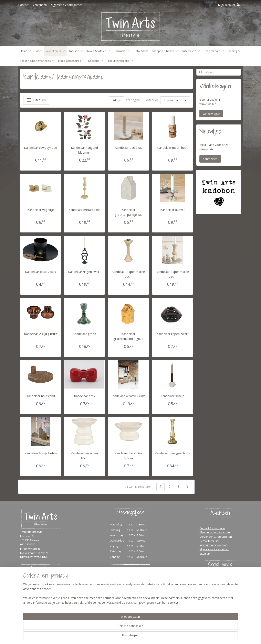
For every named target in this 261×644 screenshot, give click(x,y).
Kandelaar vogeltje (41, 210)
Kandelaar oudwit (173, 210)
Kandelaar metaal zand (85, 210)
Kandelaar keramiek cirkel (128, 396)
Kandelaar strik (85, 396)
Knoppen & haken (165, 51)
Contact (24, 5)
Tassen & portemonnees (37, 61)
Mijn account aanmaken (214, 549)
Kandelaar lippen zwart (173, 334)
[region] (104, 628)
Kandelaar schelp (172, 396)
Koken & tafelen (98, 51)
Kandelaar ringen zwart (84, 272)
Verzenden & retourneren (216, 537)
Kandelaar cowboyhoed (41, 148)
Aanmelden (210, 159)
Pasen (39, 51)
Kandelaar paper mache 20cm (128, 274)
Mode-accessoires (72, 61)
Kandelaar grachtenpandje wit (128, 212)
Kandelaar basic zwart (41, 272)
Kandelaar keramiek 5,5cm (128, 456)
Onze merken (214, 51)
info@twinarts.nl (30, 549)
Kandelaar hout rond (41, 396)
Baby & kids (141, 51)
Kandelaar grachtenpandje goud (128, 336)
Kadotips (96, 61)
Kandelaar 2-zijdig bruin (41, 334)
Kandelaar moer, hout (172, 148)
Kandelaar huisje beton (41, 453)
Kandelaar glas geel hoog (173, 453)
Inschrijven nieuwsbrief (214, 545)
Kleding (234, 51)
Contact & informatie (212, 528)
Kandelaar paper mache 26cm (172, 274)
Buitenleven (191, 51)
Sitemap (205, 554)
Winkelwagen (211, 114)
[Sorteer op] (175, 100)
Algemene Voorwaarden (67, 5)
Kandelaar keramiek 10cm (85, 456)
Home (26, 51)
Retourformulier (210, 541)
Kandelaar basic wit (128, 148)
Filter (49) (36, 100)
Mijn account (229, 5)
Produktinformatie (120, 61)
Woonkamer (56, 51)
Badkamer (122, 51)
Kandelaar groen (84, 334)
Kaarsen (76, 51)
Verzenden (40, 5)
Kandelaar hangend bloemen (84, 150)
